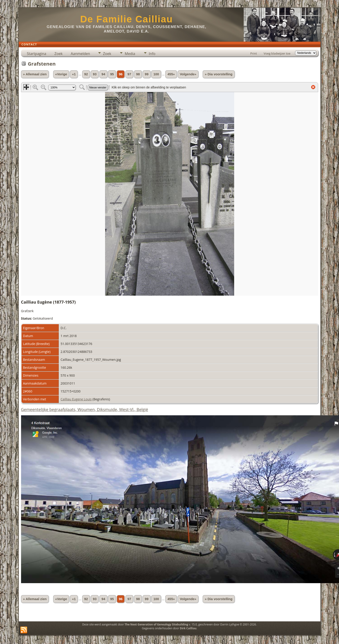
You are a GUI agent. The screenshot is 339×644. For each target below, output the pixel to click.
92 (86, 74)
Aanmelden (80, 54)
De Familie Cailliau (126, 19)
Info (152, 54)
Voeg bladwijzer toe (277, 53)
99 (147, 74)
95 (112, 74)
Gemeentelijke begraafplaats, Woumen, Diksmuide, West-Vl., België (85, 409)
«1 (74, 74)
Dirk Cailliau (188, 628)
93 (95, 74)
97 (129, 74)
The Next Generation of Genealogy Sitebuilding (156, 624)
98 (138, 74)
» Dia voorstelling (219, 74)
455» (171, 74)
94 (103, 74)
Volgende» (188, 74)
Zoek (58, 54)
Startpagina (37, 54)
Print (254, 53)
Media (130, 54)
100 (156, 74)
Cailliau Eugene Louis (76, 399)
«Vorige (61, 74)
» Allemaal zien (35, 74)
